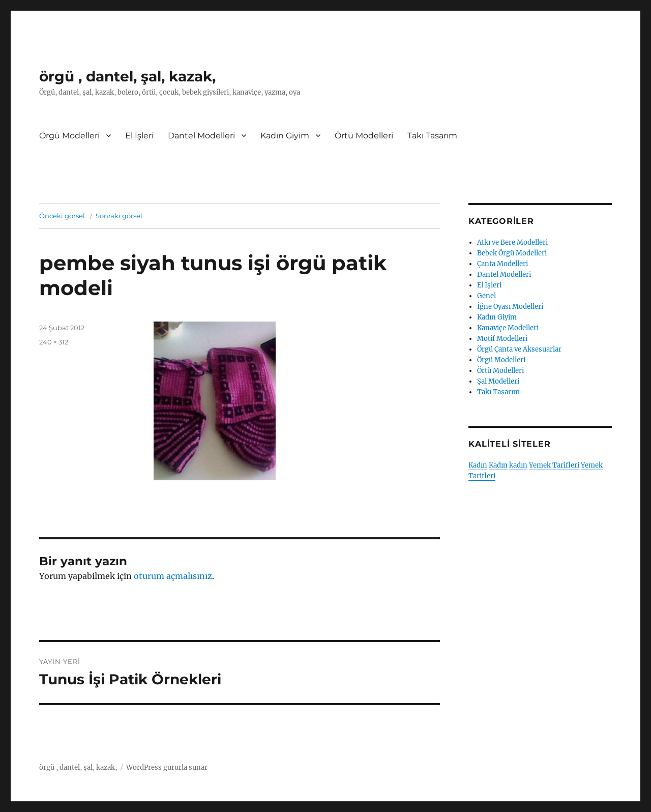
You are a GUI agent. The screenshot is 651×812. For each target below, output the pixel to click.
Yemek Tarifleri (554, 465)
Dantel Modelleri (201, 136)
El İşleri (139, 136)
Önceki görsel (62, 216)
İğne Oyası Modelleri (510, 307)
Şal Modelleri (498, 381)
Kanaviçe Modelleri (508, 328)
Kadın (478, 465)
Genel (486, 296)
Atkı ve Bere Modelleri (512, 242)
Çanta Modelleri (502, 264)
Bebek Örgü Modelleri (512, 253)
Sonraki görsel (119, 216)
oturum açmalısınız (173, 576)
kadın (518, 465)
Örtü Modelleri (364, 136)
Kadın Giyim (285, 136)
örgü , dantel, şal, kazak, (127, 76)
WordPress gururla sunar (167, 767)
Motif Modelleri (502, 339)
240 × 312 (54, 342)
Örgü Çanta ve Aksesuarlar (519, 349)
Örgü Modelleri (69, 136)
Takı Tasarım (432, 136)
